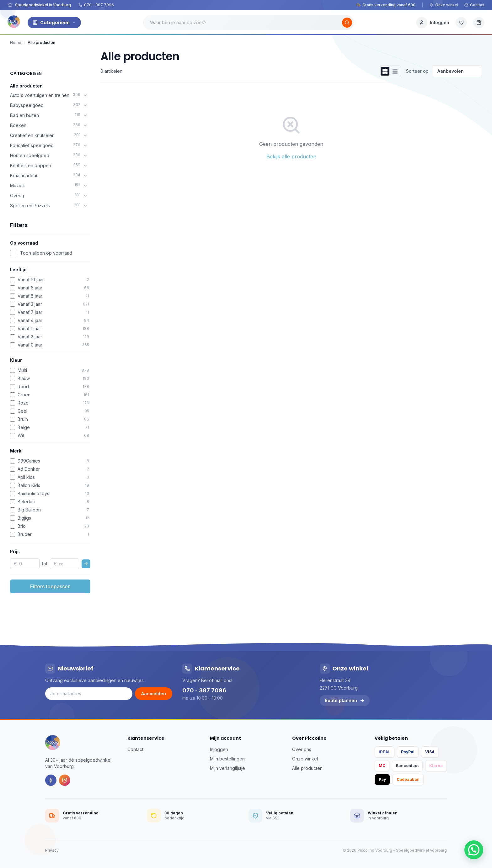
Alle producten (26, 86)
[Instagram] (65, 780)
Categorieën (54, 23)
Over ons (302, 749)
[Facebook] (51, 780)
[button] (474, 850)
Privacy (52, 850)
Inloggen (219, 749)
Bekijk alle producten (291, 156)
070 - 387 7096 (96, 5)
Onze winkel (444, 5)
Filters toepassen (50, 586)
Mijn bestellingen (227, 759)
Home (16, 42)
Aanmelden (154, 693)
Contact (474, 5)
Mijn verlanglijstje (227, 768)
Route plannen (345, 700)
